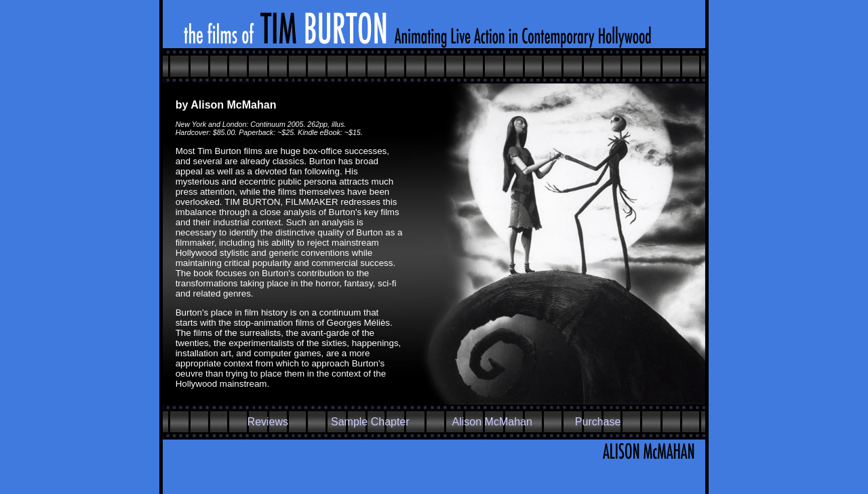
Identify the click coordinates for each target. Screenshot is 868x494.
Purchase (598, 422)
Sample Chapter (370, 422)
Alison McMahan (492, 422)
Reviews (268, 422)
